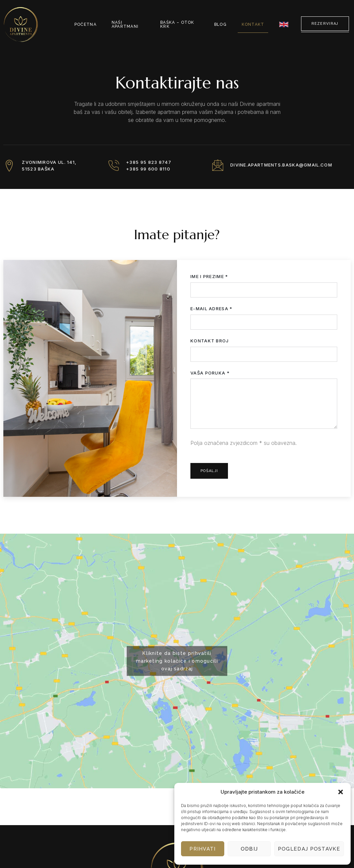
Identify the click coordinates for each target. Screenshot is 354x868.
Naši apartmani (124, 24)
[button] (341, 792)
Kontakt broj (264, 352)
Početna (86, 24)
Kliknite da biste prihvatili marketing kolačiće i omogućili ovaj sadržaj (177, 661)
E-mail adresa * (264, 320)
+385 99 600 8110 (150, 169)
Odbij (249, 849)
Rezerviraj (325, 24)
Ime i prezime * (264, 288)
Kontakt (255, 24)
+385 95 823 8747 (150, 162)
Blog (224, 24)
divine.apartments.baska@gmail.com (283, 165)
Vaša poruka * (264, 403)
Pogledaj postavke (309, 849)
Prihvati (202, 849)
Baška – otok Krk (178, 24)
